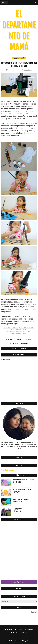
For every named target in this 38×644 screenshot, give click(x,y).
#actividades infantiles (26, 327)
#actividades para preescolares (16, 332)
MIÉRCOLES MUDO (17, 509)
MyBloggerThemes (26, 641)
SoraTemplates (17, 641)
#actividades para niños (18, 330)
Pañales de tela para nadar (21, 499)
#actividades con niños (11, 327)
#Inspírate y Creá (16, 334)
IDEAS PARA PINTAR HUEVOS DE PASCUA (23, 480)
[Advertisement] (19, 395)
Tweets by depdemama (7, 470)
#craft (29, 332)
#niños (25, 334)
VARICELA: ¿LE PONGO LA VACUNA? (22, 490)
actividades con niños (19, 58)
